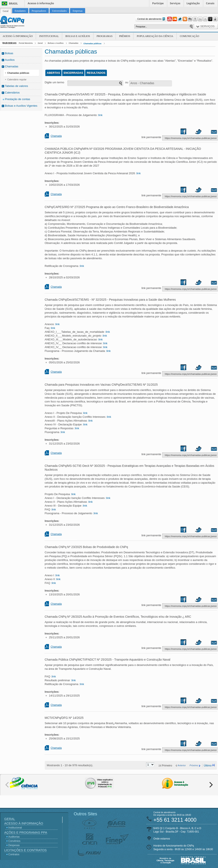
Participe (158, 3)
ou (127, 82)
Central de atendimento (152, 19)
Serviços (175, 3)
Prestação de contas (18, 99)
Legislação (193, 3)
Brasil (13, 4)
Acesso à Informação (18, 36)
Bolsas (9, 53)
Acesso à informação (41, 3)
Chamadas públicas (93, 44)
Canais (210, 3)
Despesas (14, 845)
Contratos (14, 854)
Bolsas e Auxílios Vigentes (21, 106)
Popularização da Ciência (155, 36)
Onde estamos (162, 839)
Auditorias (14, 837)
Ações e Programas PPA (26, 832)
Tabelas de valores (16, 86)
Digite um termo (54, 82)
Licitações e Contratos (25, 850)
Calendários (12, 93)
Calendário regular (17, 79)
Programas (105, 36)
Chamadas (74, 43)
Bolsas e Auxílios (78, 36)
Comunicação (190, 36)
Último (208, 765)
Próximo (194, 765)
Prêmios (125, 36)
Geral (40, 43)
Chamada (56, 136)
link (100, 115)
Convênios (14, 841)
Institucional (49, 36)
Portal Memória (26, 43)
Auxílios (10, 60)
